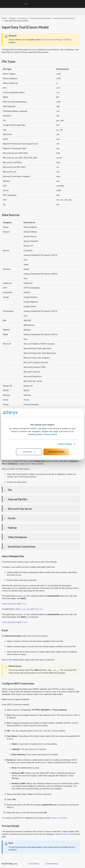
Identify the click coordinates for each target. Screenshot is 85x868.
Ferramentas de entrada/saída (40, 18)
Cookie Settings (65, 444)
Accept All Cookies (56, 452)
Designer (13, 18)
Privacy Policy (50, 434)
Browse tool (66, 834)
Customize (29, 452)
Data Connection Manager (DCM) (55, 40)
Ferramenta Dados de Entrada (64, 18)
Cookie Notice (33, 864)
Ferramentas (22, 18)
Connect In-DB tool (59, 818)
